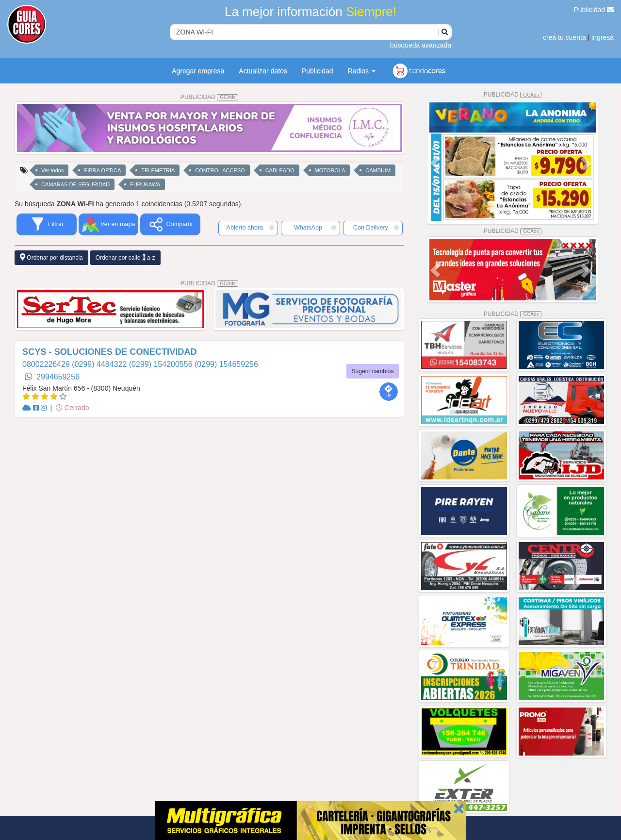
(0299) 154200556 (162, 364)
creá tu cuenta (564, 37)
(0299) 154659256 (226, 364)
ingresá (603, 37)
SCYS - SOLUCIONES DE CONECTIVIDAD (110, 352)
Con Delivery (376, 228)
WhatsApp (315, 228)
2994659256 (58, 377)
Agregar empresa (198, 71)
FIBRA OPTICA (102, 170)
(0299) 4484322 (100, 364)
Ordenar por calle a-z (125, 257)
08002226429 (47, 364)
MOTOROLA (330, 170)
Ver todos (52, 170)
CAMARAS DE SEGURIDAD (75, 184)
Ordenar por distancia (51, 257)
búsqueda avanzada (421, 45)
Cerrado (72, 408)
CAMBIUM (378, 170)
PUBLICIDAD (210, 97)
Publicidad (594, 10)
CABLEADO (280, 170)
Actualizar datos (263, 71)
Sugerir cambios (373, 371)
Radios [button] (362, 71)
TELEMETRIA (158, 170)
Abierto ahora (250, 228)
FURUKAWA (145, 184)
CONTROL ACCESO (220, 170)
